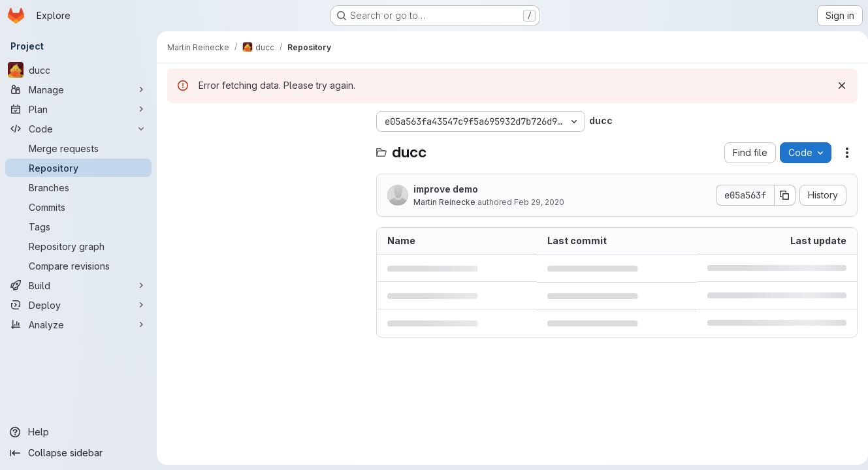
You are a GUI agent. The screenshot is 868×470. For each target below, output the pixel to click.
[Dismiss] (837, 86)
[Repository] (78, 168)
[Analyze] (78, 324)
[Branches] (78, 187)
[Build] (78, 285)
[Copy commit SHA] (780, 195)
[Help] (78, 432)
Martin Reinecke (444, 202)
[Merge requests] (78, 148)
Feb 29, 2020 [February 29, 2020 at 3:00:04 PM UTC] (539, 202)
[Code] (78, 129)
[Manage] (78, 89)
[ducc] (78, 70)
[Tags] (78, 227)
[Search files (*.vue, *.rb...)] (265, 148)
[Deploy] (78, 305)
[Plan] (78, 109)
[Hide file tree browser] (178, 121)
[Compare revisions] (78, 266)
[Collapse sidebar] (78, 453)
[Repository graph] (78, 246)
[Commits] (78, 207)
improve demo (446, 189)
